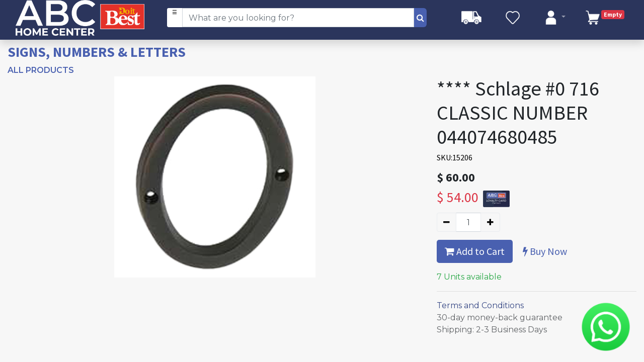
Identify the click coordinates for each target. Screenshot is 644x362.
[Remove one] (447, 222)
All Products (41, 70)
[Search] (420, 18)
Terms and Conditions (480, 305)
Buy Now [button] (545, 251)
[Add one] (490, 222)
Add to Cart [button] (475, 251)
